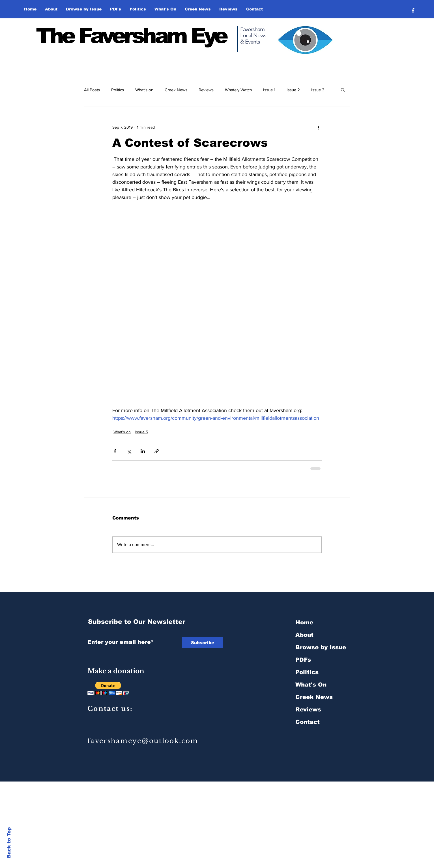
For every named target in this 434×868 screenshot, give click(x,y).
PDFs (303, 660)
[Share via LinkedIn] (143, 451)
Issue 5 (142, 432)
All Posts (92, 90)
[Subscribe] (202, 642)
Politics (118, 90)
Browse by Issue (321, 647)
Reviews (206, 90)
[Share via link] (157, 451)
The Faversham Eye (131, 36)
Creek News (176, 90)
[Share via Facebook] (115, 451)
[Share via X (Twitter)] (129, 451)
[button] (84, 9)
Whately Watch (238, 90)
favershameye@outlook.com (143, 741)
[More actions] (318, 127)
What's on (144, 90)
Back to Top (9, 843)
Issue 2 (293, 90)
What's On (311, 685)
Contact (308, 722)
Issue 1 (269, 90)
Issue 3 (318, 90)
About (304, 635)
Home (304, 622)
